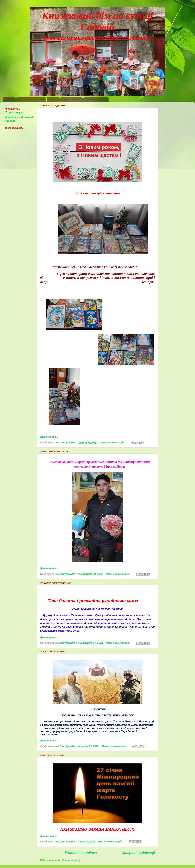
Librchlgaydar (16, 113)
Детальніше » (49, 437)
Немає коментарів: (113, 443)
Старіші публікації (138, 853)
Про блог (53, 99)
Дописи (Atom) (71, 860)
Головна (9, 99)
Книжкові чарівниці (71, 99)
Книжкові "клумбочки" (96, 99)
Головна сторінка (81, 853)
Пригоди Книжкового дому (31, 99)
